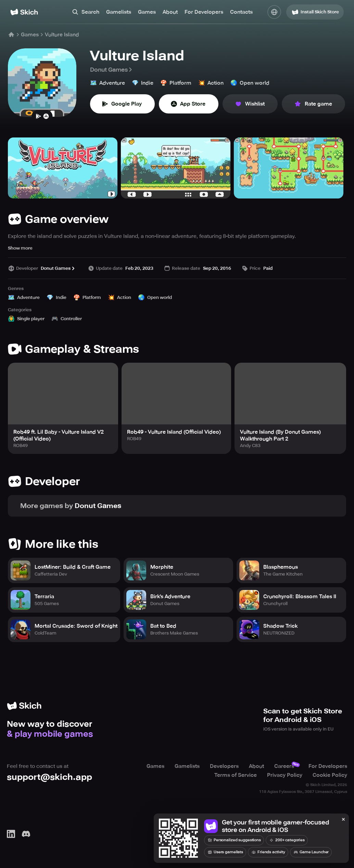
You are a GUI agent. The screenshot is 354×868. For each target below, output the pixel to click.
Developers (224, 766)
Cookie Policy (330, 775)
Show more (20, 248)
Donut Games (112, 70)
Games (147, 12)
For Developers (204, 12)
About (170, 12)
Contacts (241, 12)
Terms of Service (236, 775)
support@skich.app (49, 777)
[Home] (24, 12)
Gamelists (119, 12)
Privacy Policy (285, 775)
